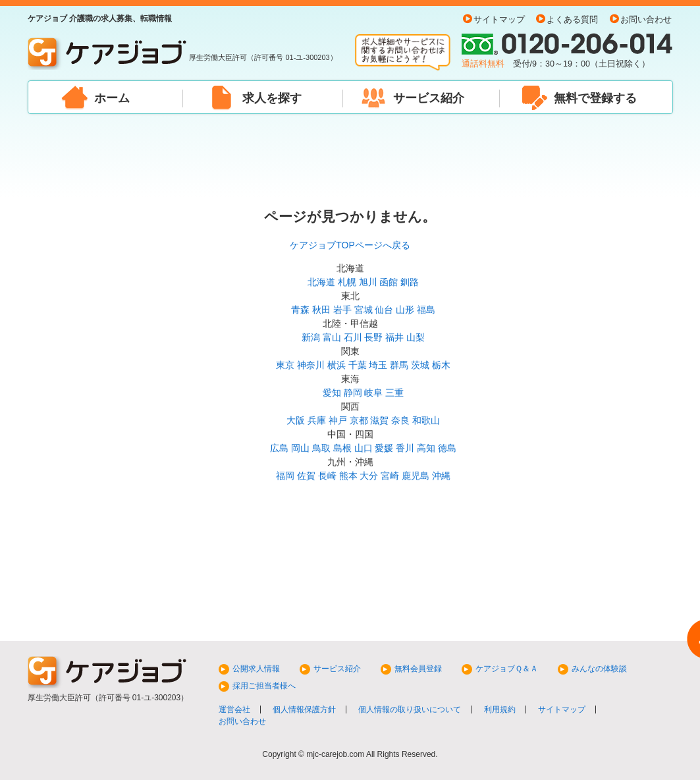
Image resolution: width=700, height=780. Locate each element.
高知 (426, 448)
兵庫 (317, 420)
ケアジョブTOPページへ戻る (350, 245)
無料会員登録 (418, 669)
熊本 (348, 476)
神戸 (338, 420)
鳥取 (321, 448)
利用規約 (500, 710)
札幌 (347, 282)
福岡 (285, 476)
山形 (405, 310)
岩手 (342, 310)
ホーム (112, 98)
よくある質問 (572, 20)
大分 (369, 476)
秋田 (321, 310)
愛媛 (384, 448)
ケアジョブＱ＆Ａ (507, 669)
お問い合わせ (646, 20)
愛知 (332, 393)
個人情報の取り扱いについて (410, 710)
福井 (394, 337)
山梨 (416, 337)
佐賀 (306, 476)
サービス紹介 (429, 98)
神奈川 (311, 365)
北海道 (321, 282)
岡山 (300, 448)
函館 (389, 282)
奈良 (400, 420)
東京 (285, 365)
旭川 (368, 282)
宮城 (363, 310)
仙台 (384, 310)
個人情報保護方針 (304, 710)
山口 (363, 448)
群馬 (399, 365)
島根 (342, 448)
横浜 (337, 365)
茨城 (420, 365)
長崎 (327, 476)
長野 (373, 337)
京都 (359, 420)
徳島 (447, 448)
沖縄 (441, 476)
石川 (353, 337)
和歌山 (426, 420)
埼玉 (378, 365)
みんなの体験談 (599, 669)
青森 (300, 310)
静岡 (353, 393)
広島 (279, 448)
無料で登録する (595, 98)
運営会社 (234, 710)
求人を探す (272, 98)
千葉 (358, 365)
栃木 (441, 365)
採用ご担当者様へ (264, 686)
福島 (426, 310)
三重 (394, 393)
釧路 (410, 282)
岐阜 (373, 393)
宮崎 (390, 476)
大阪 (296, 420)
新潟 (311, 337)
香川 (405, 448)
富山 (332, 337)
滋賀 (379, 420)
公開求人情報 (256, 669)
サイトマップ (499, 20)
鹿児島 (416, 476)
